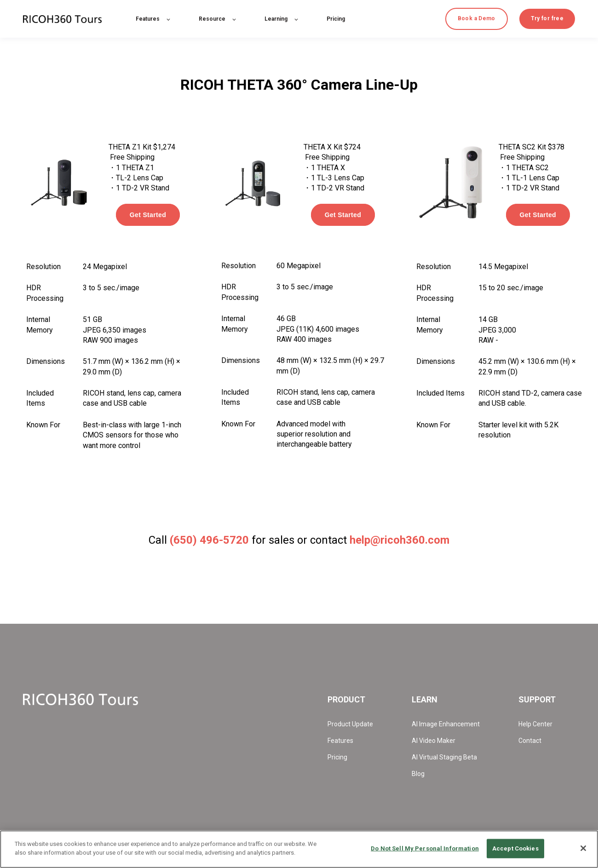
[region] (299, 849)
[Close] (583, 848)
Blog (418, 774)
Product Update (350, 724)
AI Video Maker (434, 741)
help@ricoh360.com (400, 540)
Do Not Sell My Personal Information (425, 848)
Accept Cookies (515, 848)
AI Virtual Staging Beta (444, 757)
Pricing (337, 757)
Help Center (535, 724)
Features (340, 741)
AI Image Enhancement (446, 724)
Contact (530, 741)
